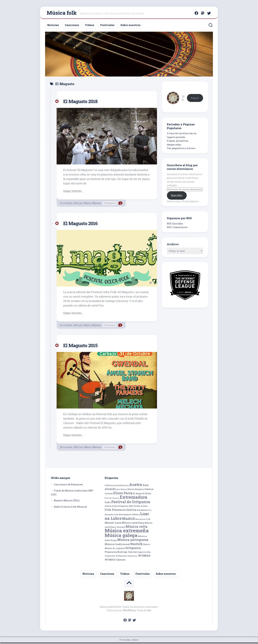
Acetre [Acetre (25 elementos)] (136, 486)
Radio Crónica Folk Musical (70, 508)
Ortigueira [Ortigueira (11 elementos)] (133, 549)
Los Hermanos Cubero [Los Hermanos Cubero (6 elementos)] (127, 516)
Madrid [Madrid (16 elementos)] (128, 520)
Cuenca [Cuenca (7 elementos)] (149, 491)
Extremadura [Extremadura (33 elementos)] (133, 499)
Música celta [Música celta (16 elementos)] (136, 528)
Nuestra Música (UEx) (67, 502)
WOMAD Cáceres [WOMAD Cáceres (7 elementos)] (115, 561)
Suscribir (177, 197)
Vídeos (90, 26)
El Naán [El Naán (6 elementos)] (137, 495)
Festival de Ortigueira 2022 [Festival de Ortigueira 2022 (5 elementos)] (119, 507)
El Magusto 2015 (83, 347)
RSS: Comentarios (177, 229)
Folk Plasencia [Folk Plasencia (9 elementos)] (115, 511)
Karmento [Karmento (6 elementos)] (143, 511)
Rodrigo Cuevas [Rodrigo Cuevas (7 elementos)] (127, 553)
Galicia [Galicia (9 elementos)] (131, 511)
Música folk (62, 13)
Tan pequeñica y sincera (181, 150)
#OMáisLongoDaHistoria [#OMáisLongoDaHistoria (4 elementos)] (117, 487)
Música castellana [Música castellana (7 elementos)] (133, 524)
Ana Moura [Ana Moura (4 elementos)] (122, 491)
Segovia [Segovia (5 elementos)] (142, 553)
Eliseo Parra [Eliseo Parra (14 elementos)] (123, 495)
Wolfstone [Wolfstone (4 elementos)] (132, 557)
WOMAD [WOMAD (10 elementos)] (144, 557)
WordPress (129, 612)
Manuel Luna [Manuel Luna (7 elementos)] (113, 524)
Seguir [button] (195, 99)
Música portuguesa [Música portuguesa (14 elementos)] (133, 541)
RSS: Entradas (175, 225)
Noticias (53, 26)
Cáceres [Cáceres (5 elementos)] (109, 495)
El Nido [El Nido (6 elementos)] (147, 495)
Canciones (72, 26)
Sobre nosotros (130, 26)
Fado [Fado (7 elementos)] (108, 504)
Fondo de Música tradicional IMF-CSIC (72, 494)
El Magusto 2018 (83, 102)
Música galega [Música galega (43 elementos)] (121, 537)
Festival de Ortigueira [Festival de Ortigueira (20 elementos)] (131, 503)
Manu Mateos (93, 204)
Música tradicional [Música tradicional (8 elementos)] (117, 546)
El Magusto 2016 (83, 225)
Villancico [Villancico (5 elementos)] (121, 557)
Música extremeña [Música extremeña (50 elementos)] (127, 532)
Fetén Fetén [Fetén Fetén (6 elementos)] (141, 507)
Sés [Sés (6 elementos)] (149, 553)
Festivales (107, 26)
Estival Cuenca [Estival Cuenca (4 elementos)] (112, 500)
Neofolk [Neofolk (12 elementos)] (136, 545)
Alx (149, 612)
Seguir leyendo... (74, 192)
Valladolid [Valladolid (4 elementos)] (110, 557)
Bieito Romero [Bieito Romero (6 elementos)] (136, 491)
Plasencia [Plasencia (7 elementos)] (111, 553)
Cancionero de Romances (68, 486)
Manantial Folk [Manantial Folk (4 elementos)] (143, 521)
